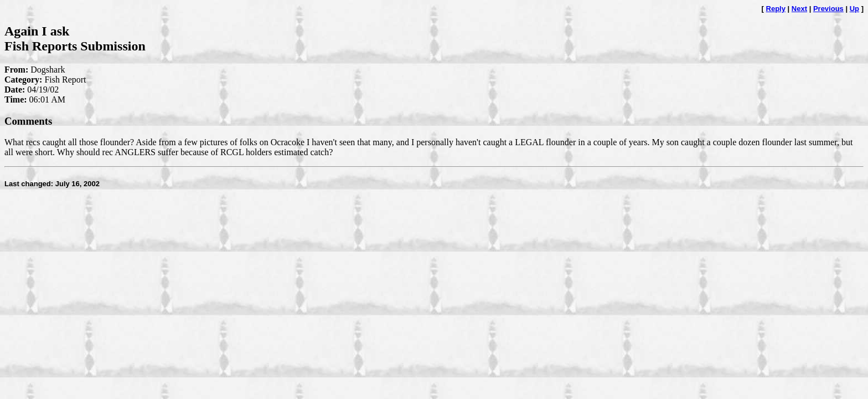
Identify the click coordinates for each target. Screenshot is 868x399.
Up (854, 9)
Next (799, 9)
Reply (776, 9)
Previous (828, 9)
